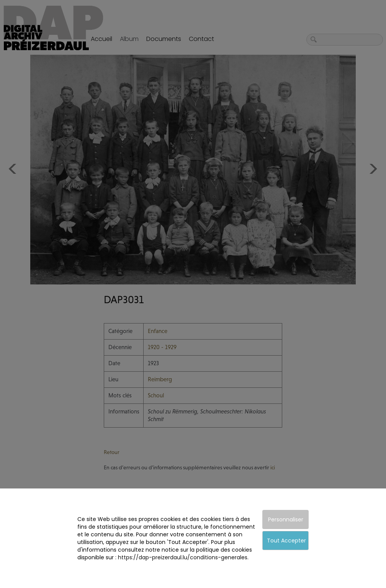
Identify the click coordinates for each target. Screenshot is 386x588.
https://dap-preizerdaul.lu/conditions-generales (183, 557)
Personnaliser (286, 519)
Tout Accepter (286, 541)
